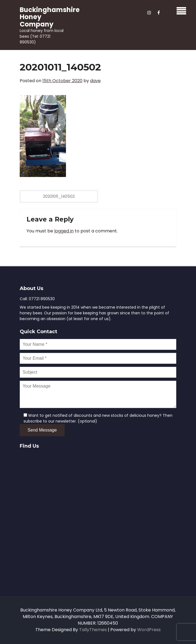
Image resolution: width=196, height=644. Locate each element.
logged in (64, 231)
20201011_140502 (59, 196)
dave (95, 81)
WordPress (149, 630)
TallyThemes (93, 630)
